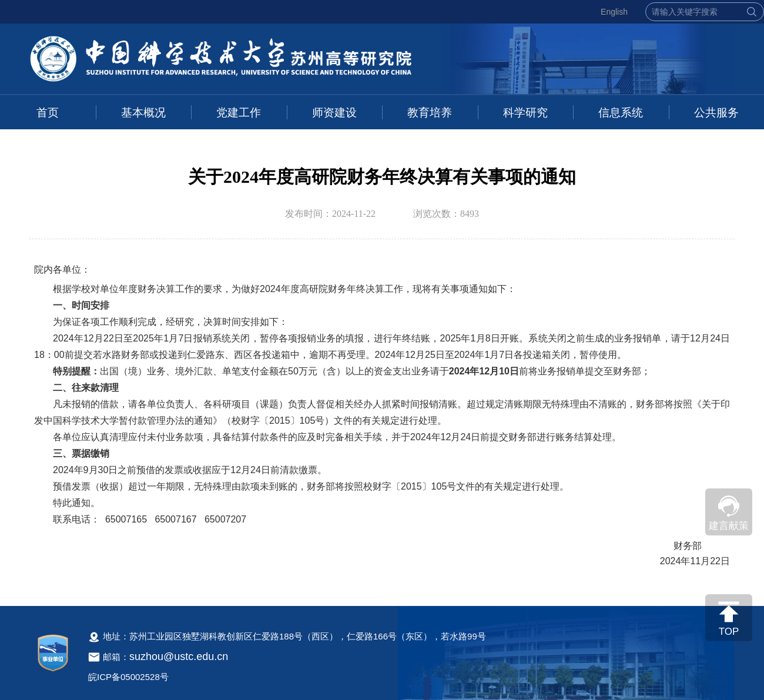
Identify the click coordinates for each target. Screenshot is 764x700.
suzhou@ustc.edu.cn (179, 657)
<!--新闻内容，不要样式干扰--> (382, 421)
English (614, 12)
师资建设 (334, 113)
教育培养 (430, 113)
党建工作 (239, 113)
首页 (48, 113)
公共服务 (716, 113)
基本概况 (143, 113)
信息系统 (621, 113)
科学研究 (525, 113)
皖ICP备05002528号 (128, 677)
